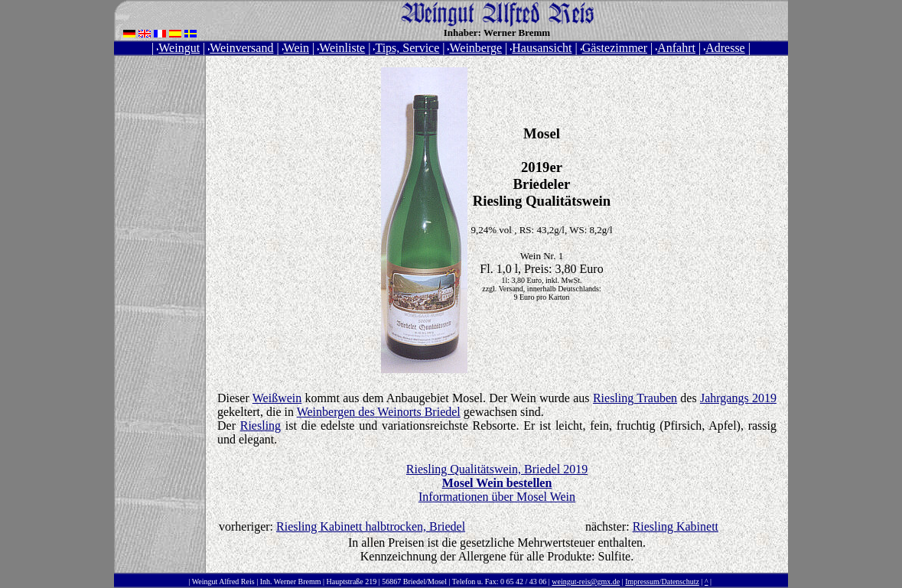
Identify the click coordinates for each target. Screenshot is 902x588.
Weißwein (277, 398)
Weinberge (475, 48)
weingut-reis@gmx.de (586, 582)
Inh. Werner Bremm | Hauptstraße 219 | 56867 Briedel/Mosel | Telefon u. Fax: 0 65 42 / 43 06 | (405, 582)
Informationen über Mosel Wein (497, 497)
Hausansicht (541, 48)
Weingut (178, 48)
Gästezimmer (614, 48)
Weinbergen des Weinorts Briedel (379, 412)
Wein (296, 48)
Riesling (261, 426)
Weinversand (241, 48)
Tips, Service (406, 48)
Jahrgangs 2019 (738, 398)
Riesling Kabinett (676, 526)
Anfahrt (676, 48)
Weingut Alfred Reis (223, 582)
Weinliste (341, 48)
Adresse (725, 48)
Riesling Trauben (635, 398)
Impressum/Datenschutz (662, 582)
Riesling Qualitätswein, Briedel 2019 (497, 476)
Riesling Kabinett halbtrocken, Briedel (371, 526)
